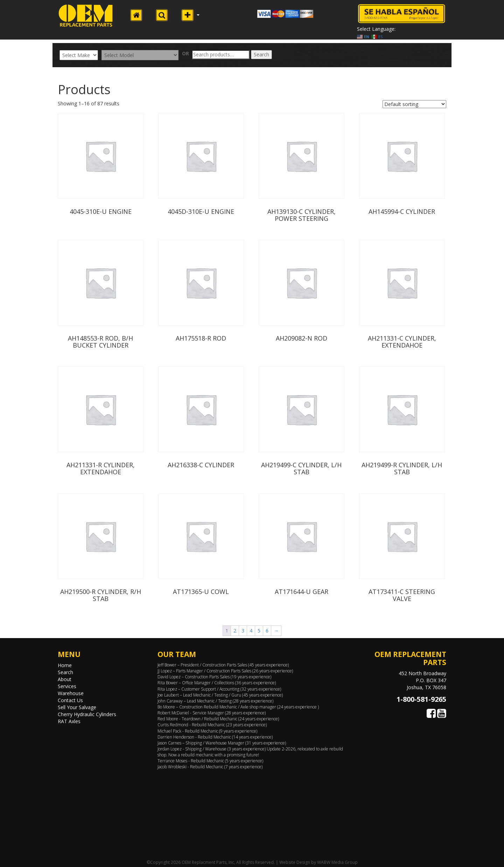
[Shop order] (414, 104)
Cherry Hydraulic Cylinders (87, 714)
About (65, 679)
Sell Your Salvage (77, 707)
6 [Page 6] (267, 631)
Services (67, 686)
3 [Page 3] (243, 631)
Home (65, 665)
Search (261, 54)
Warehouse (71, 693)
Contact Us (70, 700)
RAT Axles (69, 721)
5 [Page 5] (259, 631)
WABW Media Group (337, 862)
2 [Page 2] (235, 631)
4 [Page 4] (251, 631)
